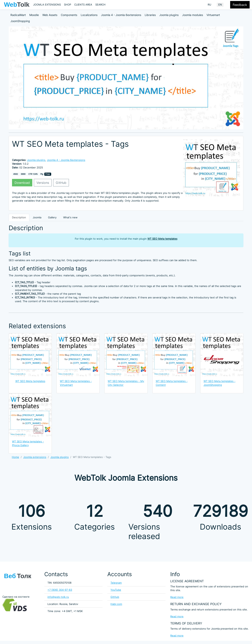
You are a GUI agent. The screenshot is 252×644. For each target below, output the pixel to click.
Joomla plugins (169, 15)
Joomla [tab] (37, 217)
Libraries (150, 15)
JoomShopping (20, 21)
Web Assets (50, 15)
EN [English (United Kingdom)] (220, 5)
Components (69, 15)
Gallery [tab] (52, 217)
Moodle (34, 15)
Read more (177, 597)
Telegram (116, 583)
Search (100, 5)
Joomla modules (193, 15)
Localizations (89, 15)
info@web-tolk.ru (58, 597)
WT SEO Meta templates (162, 239)
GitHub (61, 183)
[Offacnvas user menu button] (228, 5)
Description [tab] (19, 217)
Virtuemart (213, 15)
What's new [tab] (70, 217)
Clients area (83, 5)
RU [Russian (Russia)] (209, 5)
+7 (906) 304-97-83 (60, 590)
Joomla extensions (47, 5)
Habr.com (116, 604)
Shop (68, 5)
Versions (43, 183)
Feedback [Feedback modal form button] (240, 5)
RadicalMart (18, 15)
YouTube (116, 590)
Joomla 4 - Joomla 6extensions (121, 15)
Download (22, 183)
